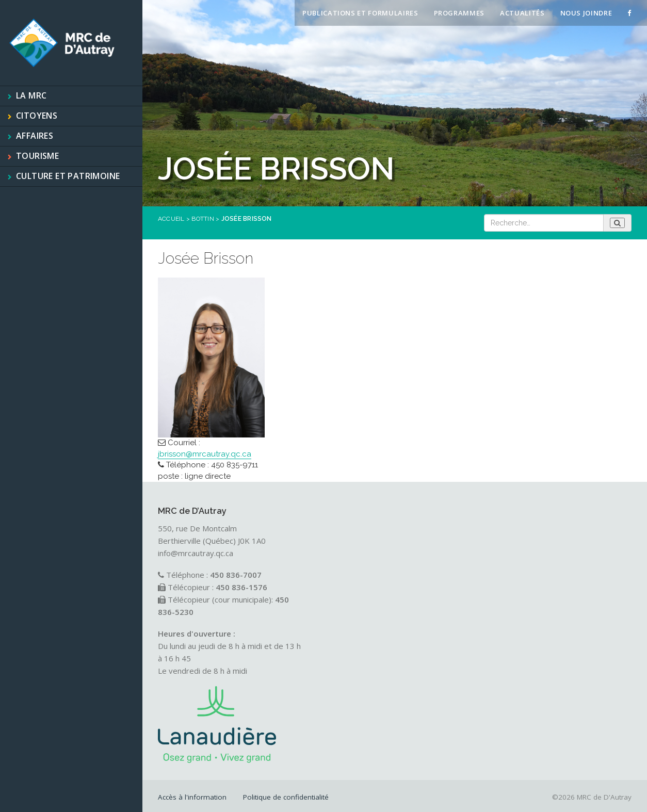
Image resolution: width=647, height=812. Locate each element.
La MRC (31, 95)
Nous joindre (586, 13)
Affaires (35, 136)
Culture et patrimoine (68, 176)
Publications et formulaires (360, 13)
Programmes (459, 13)
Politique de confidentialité (286, 797)
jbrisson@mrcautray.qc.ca (205, 454)
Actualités (522, 13)
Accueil (171, 219)
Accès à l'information (192, 797)
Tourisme (37, 156)
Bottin (203, 219)
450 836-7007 (236, 575)
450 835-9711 (234, 465)
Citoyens (37, 116)
